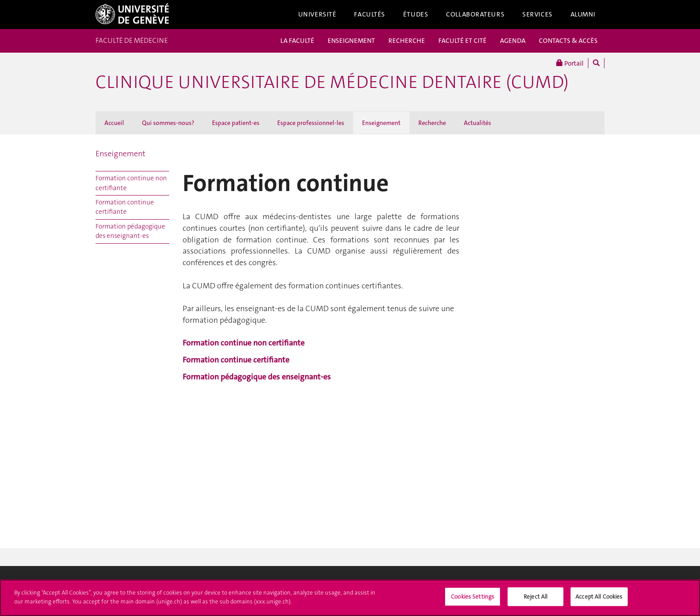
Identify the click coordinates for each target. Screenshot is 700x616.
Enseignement (381, 123)
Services (537, 14)
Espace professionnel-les (311, 123)
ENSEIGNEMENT (351, 41)
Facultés (370, 14)
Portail (570, 63)
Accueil (114, 123)
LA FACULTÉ (297, 41)
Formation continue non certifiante (131, 183)
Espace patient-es (236, 123)
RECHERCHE (407, 41)
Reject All (535, 599)
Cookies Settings (473, 599)
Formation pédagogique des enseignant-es (130, 231)
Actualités (477, 123)
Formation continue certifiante (125, 207)
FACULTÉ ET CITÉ (462, 41)
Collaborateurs (475, 14)
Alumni (583, 14)
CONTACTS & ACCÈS (568, 41)
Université (317, 14)
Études (416, 14)
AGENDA (513, 41)
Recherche (432, 123)
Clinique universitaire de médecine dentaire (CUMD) (332, 82)
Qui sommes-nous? (168, 123)
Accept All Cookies (599, 599)
